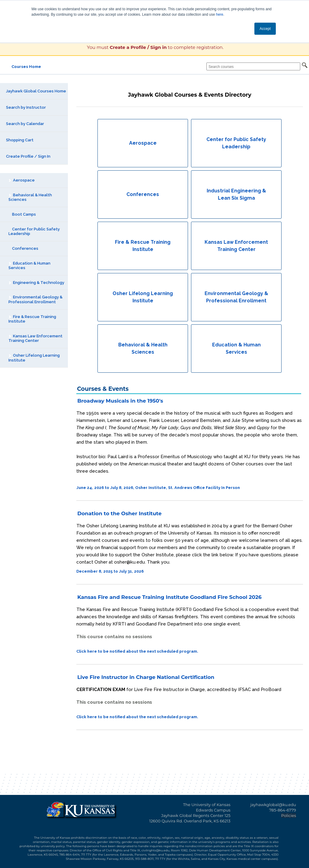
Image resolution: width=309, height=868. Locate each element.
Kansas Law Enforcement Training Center (35, 338)
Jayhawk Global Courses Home (36, 91)
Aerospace (21, 180)
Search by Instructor (26, 107)
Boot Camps (22, 214)
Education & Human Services (29, 266)
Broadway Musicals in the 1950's (120, 401)
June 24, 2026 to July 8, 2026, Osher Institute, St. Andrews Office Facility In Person (158, 488)
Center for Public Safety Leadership (34, 231)
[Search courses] (253, 66)
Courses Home (26, 67)
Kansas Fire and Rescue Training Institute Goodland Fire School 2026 (169, 597)
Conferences (23, 248)
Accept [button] (265, 29)
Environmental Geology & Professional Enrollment (35, 299)
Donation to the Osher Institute (119, 513)
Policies (289, 815)
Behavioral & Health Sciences (30, 197)
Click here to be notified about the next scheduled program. (137, 651)
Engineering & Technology (36, 283)
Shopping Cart (20, 140)
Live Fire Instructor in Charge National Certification (146, 677)
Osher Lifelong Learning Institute (34, 358)
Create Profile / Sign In (28, 156)
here (220, 14)
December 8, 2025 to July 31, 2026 (110, 571)
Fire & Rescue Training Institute (32, 319)
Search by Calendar (25, 124)
